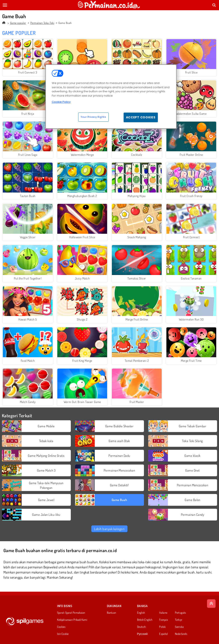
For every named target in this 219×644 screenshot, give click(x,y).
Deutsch (141, 627)
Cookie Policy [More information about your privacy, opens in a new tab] (61, 102)
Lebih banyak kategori (109, 529)
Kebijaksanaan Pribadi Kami (72, 620)
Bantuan (112, 613)
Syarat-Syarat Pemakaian (71, 613)
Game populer (18, 23)
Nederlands (181, 634)
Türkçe (178, 620)
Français (164, 620)
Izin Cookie (63, 634)
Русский (142, 634)
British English (145, 620)
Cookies (61, 627)
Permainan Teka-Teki (42, 23)
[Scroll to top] (211, 604)
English (141, 613)
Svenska (179, 627)
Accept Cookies (141, 117)
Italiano (163, 613)
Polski (162, 627)
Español (164, 634)
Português (181, 613)
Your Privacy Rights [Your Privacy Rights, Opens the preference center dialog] (93, 117)
